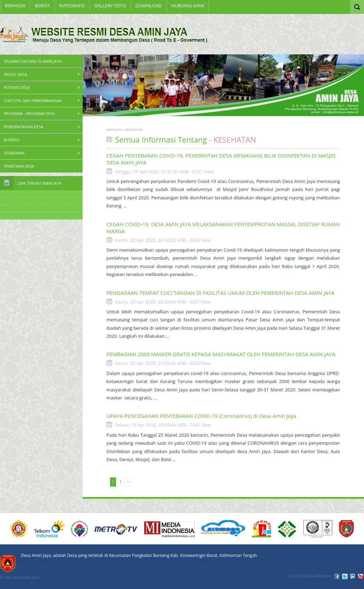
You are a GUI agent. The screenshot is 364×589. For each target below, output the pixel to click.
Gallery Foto (110, 6)
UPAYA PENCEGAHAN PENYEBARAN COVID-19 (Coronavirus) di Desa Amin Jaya (202, 416)
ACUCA (19, 529)
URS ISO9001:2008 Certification (318, 529)
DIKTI (261, 529)
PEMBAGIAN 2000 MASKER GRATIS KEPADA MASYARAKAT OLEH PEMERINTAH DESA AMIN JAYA (221, 354)
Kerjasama (14, 153)
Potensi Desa (17, 87)
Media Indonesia (169, 529)
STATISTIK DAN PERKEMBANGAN (33, 101)
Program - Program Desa (29, 113)
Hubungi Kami (188, 6)
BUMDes (12, 140)
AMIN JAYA (114, 130)
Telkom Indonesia (49, 529)
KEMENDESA (79, 529)
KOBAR (346, 529)
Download (149, 6)
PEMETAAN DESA (19, 166)
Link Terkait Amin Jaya (39, 183)
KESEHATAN (134, 130)
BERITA (42, 6)
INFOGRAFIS (72, 6)
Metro (116, 529)
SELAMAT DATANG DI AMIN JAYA (33, 61)
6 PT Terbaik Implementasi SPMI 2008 (287, 529)
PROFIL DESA (15, 74)
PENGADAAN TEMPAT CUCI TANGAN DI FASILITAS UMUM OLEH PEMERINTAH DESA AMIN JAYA (221, 293)
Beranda (15, 6)
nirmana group (223, 529)
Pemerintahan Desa (24, 127)
